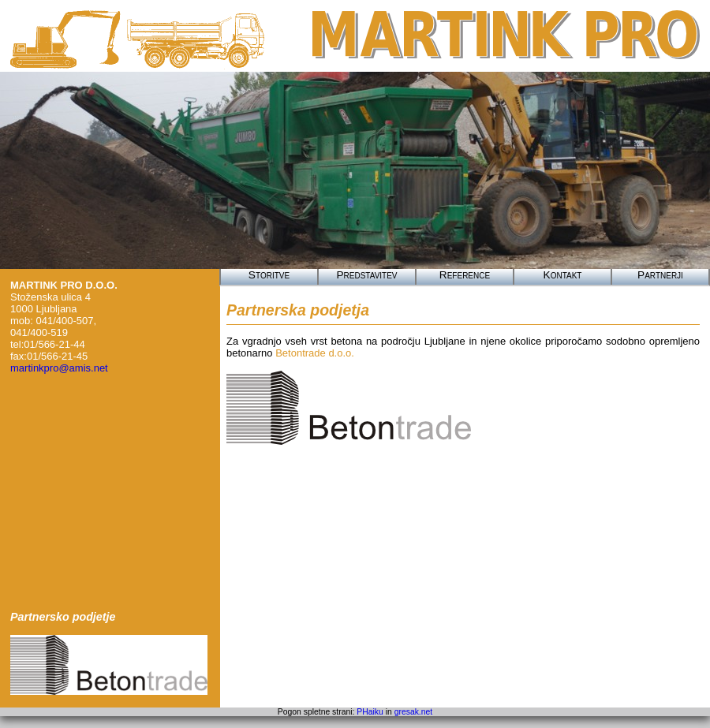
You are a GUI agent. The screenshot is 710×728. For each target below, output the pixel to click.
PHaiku (370, 712)
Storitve (269, 275)
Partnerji (660, 275)
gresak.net (414, 712)
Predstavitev (366, 275)
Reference (465, 275)
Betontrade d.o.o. (315, 353)
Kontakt (563, 275)
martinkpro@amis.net (59, 368)
